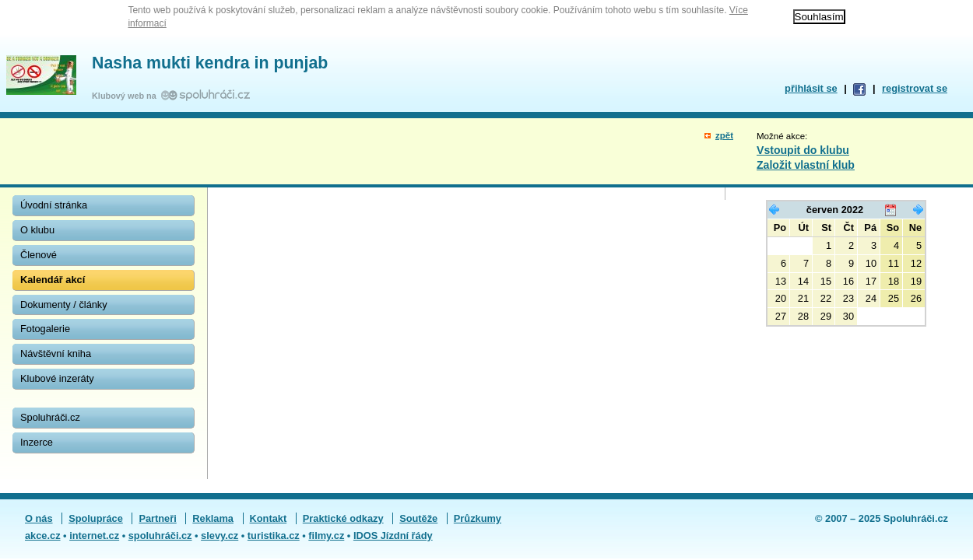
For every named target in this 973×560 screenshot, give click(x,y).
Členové (39, 255)
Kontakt (269, 518)
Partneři (157, 518)
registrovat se (915, 88)
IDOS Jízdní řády (393, 535)
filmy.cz (326, 535)
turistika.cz (274, 535)
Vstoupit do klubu (803, 150)
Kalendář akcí (53, 280)
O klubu (37, 230)
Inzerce (37, 442)
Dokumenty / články (64, 304)
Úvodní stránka (54, 205)
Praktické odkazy (343, 518)
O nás (39, 518)
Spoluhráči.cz (50, 417)
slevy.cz (220, 535)
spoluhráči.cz (160, 535)
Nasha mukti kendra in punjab (210, 63)
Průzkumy (478, 518)
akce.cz (43, 535)
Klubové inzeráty (57, 378)
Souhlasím (819, 17)
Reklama (213, 518)
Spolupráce (96, 518)
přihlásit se (811, 88)
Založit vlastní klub (806, 165)
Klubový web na (126, 96)
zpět (724, 135)
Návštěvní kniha (56, 353)
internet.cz (94, 535)
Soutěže (418, 518)
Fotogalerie (45, 329)
